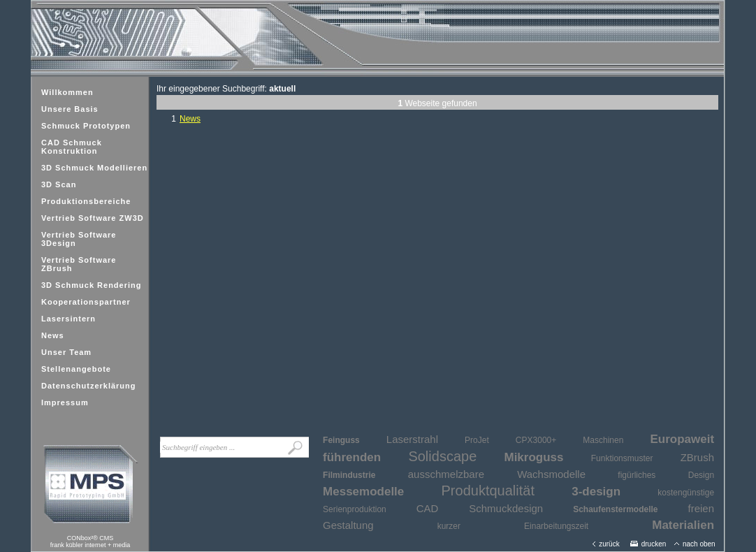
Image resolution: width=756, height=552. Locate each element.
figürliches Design (666, 475)
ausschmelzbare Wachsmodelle (497, 474)
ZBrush (697, 457)
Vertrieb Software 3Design (79, 239)
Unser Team (66, 352)
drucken (648, 544)
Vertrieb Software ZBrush (79, 264)
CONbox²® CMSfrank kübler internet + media (90, 542)
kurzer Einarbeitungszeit (513, 526)
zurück (606, 544)
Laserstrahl (412, 439)
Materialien (683, 525)
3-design (596, 492)
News (53, 335)
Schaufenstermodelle (615, 509)
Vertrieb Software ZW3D (93, 218)
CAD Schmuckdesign (480, 508)
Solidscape (442, 456)
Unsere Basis (70, 109)
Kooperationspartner (86, 302)
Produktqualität (488, 491)
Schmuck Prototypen (86, 126)
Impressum (65, 402)
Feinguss (341, 440)
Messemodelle (363, 492)
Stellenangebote (76, 369)
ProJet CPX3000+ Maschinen (544, 440)
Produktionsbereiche (86, 201)
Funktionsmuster (622, 458)
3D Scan (59, 184)
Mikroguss (533, 457)
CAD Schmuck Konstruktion (72, 147)
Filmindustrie (349, 475)
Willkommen (67, 92)
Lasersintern (68, 319)
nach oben (695, 544)
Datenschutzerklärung (89, 386)
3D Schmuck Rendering (91, 285)
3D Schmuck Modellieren (94, 168)
